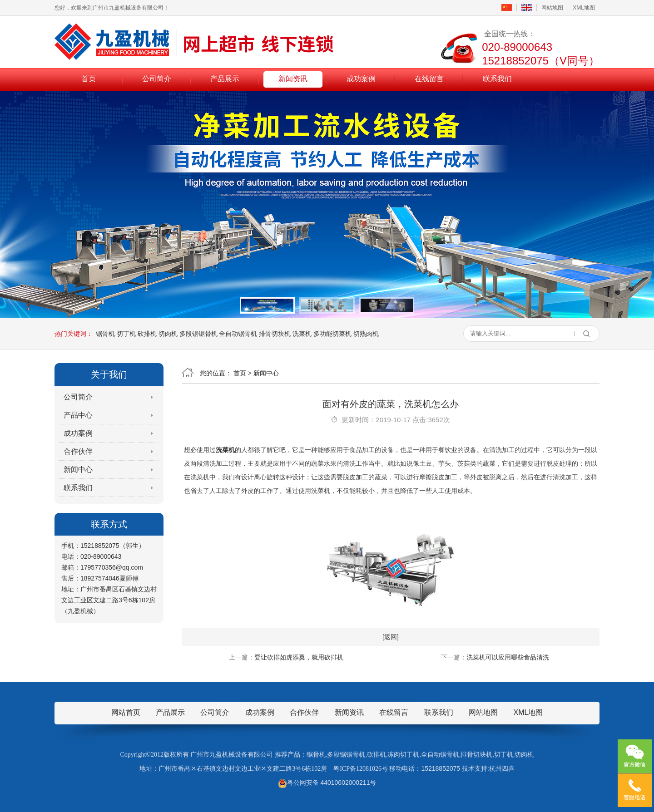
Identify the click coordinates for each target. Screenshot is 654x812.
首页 (89, 79)
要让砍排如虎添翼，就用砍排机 (299, 657)
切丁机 (126, 334)
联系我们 (497, 79)
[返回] (391, 637)
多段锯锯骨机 (198, 334)
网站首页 (126, 712)
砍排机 (147, 334)
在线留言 (429, 79)
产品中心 (78, 415)
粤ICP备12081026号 (361, 769)
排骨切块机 (275, 334)
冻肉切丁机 (403, 755)
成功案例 (361, 79)
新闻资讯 (293, 79)
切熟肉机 (366, 334)
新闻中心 (78, 470)
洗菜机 (302, 334)
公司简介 (157, 79)
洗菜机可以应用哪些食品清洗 (508, 657)
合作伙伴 (78, 451)
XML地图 (584, 8)
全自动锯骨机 (238, 334)
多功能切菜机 (332, 334)
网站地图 (552, 8)
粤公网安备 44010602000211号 (327, 782)
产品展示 (225, 79)
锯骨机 (105, 334)
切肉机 (168, 334)
